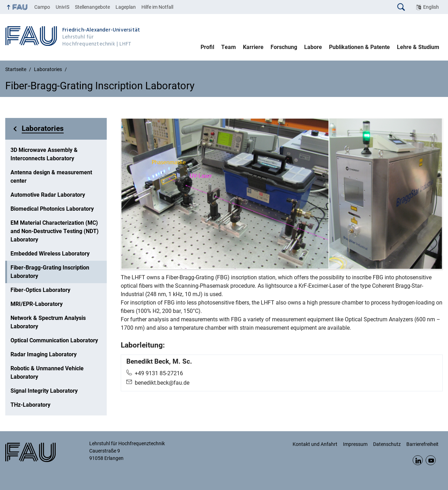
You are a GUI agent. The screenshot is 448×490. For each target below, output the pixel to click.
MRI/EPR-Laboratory (37, 304)
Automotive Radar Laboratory (48, 195)
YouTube (431, 460)
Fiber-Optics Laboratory (40, 290)
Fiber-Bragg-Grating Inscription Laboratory (50, 272)
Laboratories (43, 128)
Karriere (253, 47)
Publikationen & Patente (359, 47)
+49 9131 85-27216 (159, 373)
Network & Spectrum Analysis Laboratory (48, 322)
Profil (207, 47)
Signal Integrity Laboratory (44, 391)
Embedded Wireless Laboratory (50, 254)
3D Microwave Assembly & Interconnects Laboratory (44, 154)
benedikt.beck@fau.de (162, 383)
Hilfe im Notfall (157, 7)
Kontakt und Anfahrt (315, 444)
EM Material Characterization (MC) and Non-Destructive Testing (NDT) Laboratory (55, 231)
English (431, 7)
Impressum (355, 444)
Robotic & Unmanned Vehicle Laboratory (47, 373)
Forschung (284, 47)
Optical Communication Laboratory (54, 340)
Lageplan (126, 7)
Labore (313, 47)
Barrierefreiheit (422, 444)
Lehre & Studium (418, 47)
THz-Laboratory (30, 405)
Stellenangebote (92, 7)
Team (229, 47)
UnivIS (62, 7)
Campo (42, 7)
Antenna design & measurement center (51, 177)
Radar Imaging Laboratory (44, 354)
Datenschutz (387, 444)
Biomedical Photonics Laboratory (52, 209)
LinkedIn (418, 460)
